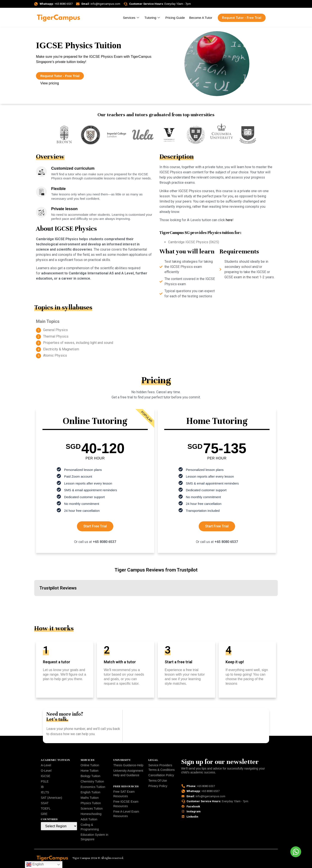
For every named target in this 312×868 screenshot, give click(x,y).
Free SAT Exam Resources (124, 794)
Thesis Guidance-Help (128, 765)
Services (132, 18)
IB (42, 787)
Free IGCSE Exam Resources (126, 804)
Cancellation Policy (161, 775)
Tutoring (153, 18)
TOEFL (46, 808)
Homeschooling (91, 814)
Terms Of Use (158, 781)
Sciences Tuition (92, 808)
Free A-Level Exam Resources (126, 814)
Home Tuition (89, 771)
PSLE (45, 781)
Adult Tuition (89, 819)
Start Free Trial (95, 526)
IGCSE (45, 776)
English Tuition (90, 792)
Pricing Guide (175, 18)
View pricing (50, 83)
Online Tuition (90, 765)
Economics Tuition (93, 787)
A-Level (46, 765)
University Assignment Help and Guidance (128, 773)
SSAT (45, 803)
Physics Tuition (91, 803)
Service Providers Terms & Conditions (162, 767)
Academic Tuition (55, 760)
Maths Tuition (90, 798)
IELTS (45, 792)
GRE (44, 814)
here (229, 220)
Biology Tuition (90, 776)
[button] (34, 600)
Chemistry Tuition (92, 781)
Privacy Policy (158, 786)
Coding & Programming (90, 827)
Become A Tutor (201, 18)
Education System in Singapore (94, 837)
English (35, 865)
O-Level (46, 771)
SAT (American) (51, 798)
